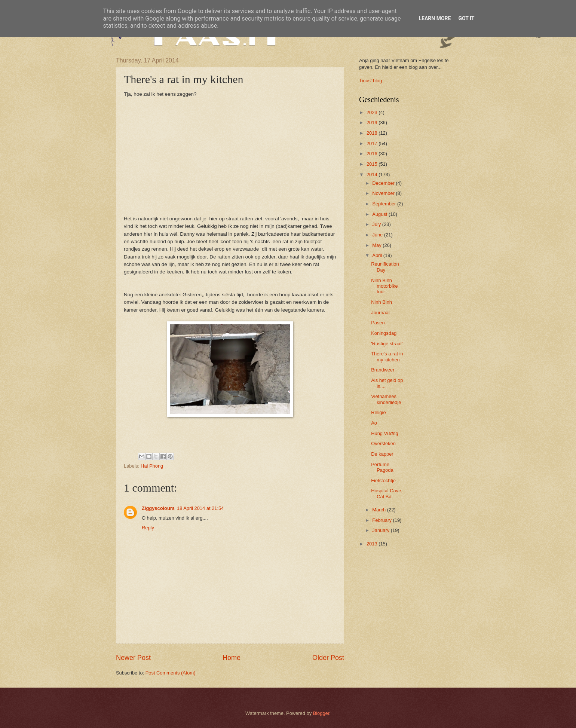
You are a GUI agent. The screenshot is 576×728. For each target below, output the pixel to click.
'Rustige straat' (387, 344)
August (380, 214)
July (377, 224)
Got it (466, 18)
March (379, 510)
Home (232, 658)
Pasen (378, 323)
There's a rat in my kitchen (387, 357)
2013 (373, 544)
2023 (373, 112)
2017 (373, 143)
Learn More (435, 18)
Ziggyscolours (158, 508)
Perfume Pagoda (382, 467)
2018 (373, 133)
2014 (373, 175)
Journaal (380, 313)
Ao (374, 423)
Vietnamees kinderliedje (386, 399)
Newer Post (133, 658)
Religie (378, 412)
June (378, 235)
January (381, 530)
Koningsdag (384, 333)
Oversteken (383, 443)
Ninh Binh (382, 302)
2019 (373, 123)
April (378, 255)
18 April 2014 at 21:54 (200, 508)
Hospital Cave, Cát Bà (387, 493)
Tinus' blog (370, 81)
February (382, 520)
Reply (148, 528)
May (377, 245)
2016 (373, 154)
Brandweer (383, 370)
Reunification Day (385, 267)
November (384, 193)
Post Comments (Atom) (171, 673)
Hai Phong (152, 466)
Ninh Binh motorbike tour (384, 286)
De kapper (382, 454)
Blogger (321, 713)
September (385, 204)
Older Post (328, 658)
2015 (373, 164)
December (384, 183)
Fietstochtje (383, 481)
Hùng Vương (384, 433)
